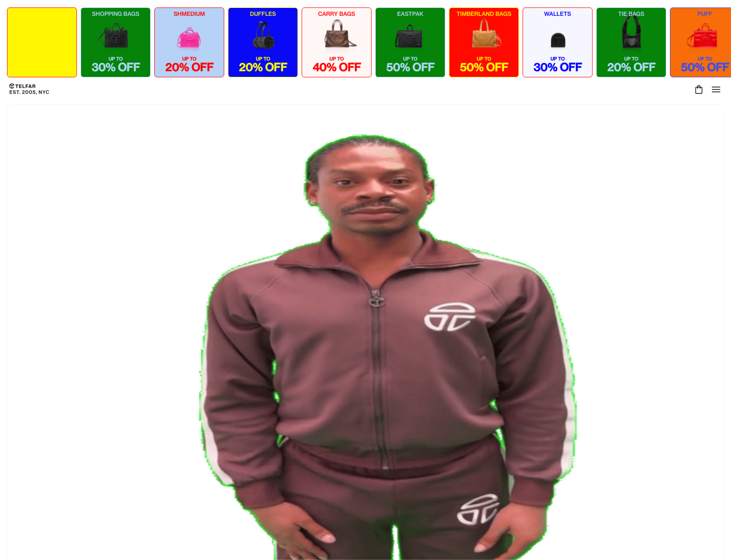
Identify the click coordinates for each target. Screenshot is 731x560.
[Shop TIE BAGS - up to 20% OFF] (631, 42)
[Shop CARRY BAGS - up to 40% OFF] (337, 42)
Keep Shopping (365, 365)
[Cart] (698, 89)
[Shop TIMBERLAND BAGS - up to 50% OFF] (484, 42)
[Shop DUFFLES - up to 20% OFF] (263, 42)
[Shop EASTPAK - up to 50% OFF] (410, 42)
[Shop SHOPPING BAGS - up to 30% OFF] (116, 42)
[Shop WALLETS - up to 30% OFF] (558, 42)
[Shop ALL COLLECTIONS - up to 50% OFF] (42, 42)
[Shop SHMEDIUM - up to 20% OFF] (189, 42)
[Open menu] (716, 89)
